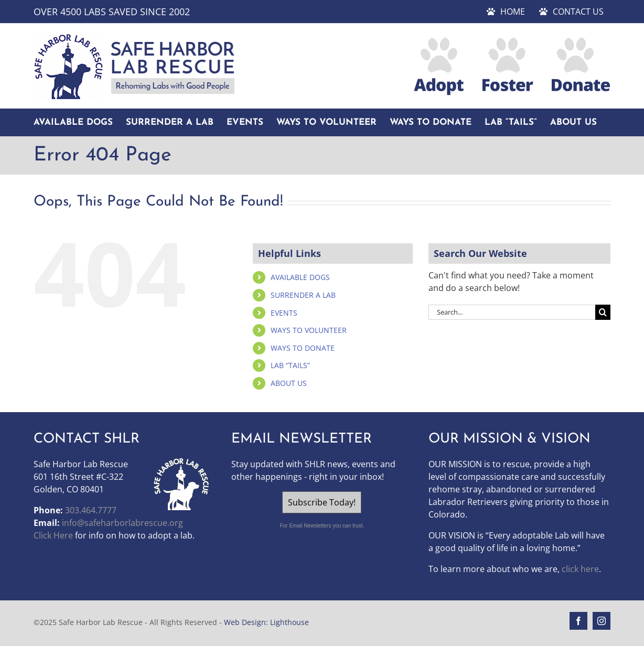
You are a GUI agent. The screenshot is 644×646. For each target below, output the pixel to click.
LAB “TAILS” (290, 365)
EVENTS (284, 313)
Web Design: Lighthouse (266, 622)
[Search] (603, 312)
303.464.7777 (91, 510)
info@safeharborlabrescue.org (122, 523)
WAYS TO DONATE (303, 348)
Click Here (53, 535)
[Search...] (512, 312)
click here (580, 569)
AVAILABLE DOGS (300, 277)
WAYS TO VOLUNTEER (309, 330)
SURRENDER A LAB (303, 295)
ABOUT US (289, 383)
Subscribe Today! (322, 502)
